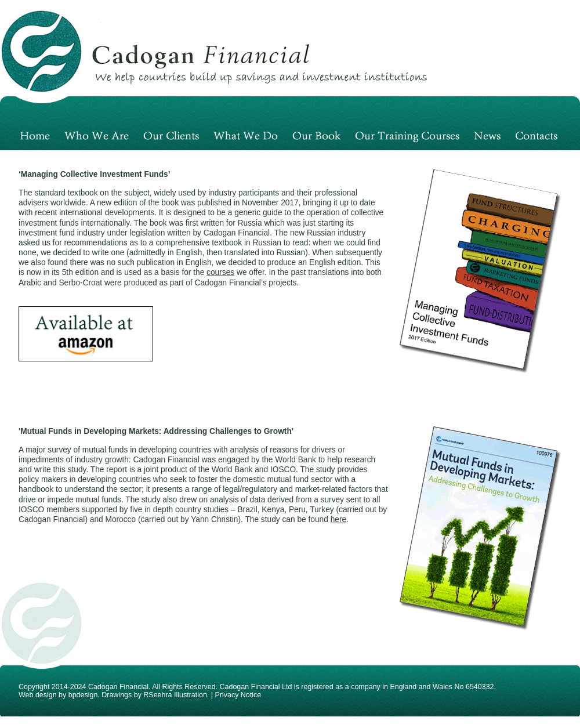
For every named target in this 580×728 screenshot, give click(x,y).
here (338, 519)
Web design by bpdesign (58, 695)
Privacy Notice (238, 695)
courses (220, 272)
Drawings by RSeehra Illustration (154, 695)
